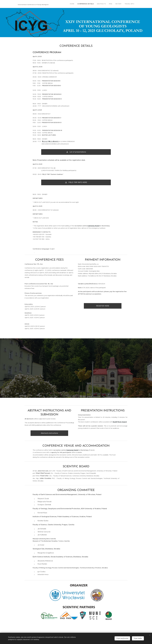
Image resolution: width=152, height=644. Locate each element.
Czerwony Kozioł (93, 226)
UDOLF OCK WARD (50, 141)
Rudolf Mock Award (120, 422)
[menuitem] (119, 4)
